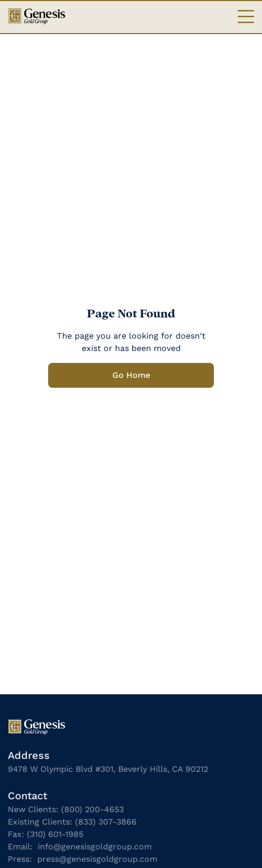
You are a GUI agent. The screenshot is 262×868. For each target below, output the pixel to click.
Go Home (131, 375)
